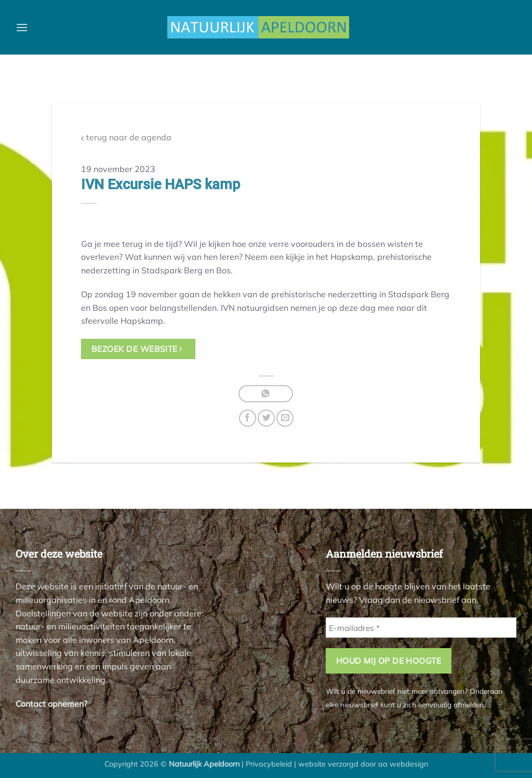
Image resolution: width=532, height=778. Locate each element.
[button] (22, 27)
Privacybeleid (269, 764)
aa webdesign (403, 764)
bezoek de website (137, 349)
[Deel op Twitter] (266, 418)
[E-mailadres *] (421, 628)
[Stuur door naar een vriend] (285, 418)
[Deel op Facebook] (248, 418)
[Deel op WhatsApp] (266, 394)
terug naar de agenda (126, 137)
